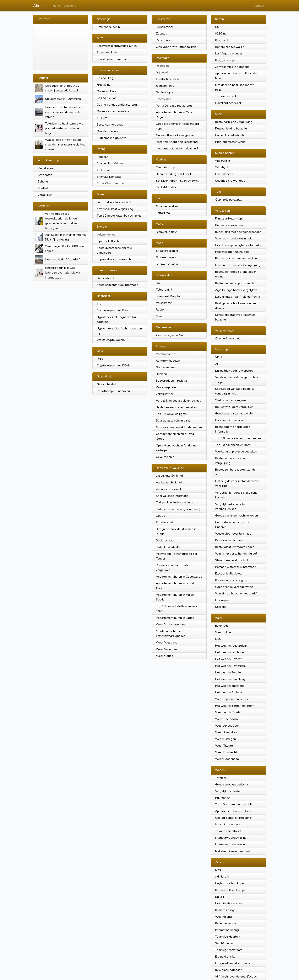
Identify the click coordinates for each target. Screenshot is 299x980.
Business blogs (225, 910)
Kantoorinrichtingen (228, 540)
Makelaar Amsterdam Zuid (233, 851)
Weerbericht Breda (228, 712)
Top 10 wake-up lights (171, 414)
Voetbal (43, 188)
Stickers (220, 607)
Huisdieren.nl (165, 27)
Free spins (104, 85)
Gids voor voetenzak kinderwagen (179, 427)
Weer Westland (167, 642)
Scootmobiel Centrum (111, 59)
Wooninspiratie (166, 387)
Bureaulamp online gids (231, 580)
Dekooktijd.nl (105, 278)
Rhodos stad (164, 522)
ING (99, 304)
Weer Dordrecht (226, 752)
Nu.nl (159, 316)
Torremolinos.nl (226, 96)
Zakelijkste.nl (165, 394)
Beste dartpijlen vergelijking (234, 122)
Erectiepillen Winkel (110, 163)
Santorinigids (165, 92)
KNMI (219, 639)
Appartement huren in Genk (233, 811)
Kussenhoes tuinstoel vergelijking (238, 265)
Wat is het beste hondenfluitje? (236, 553)
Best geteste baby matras (173, 420)
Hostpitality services (229, 903)
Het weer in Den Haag (230, 679)
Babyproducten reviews (172, 381)
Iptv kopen (222, 600)
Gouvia (161, 516)
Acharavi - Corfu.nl (168, 489)
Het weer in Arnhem (229, 692)
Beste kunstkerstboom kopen (235, 547)
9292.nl (220, 33)
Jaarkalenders (165, 86)
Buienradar (222, 626)
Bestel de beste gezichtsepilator (237, 283)
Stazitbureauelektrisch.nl (232, 560)
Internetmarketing (227, 930)
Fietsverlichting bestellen (232, 128)
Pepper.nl (103, 157)
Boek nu (161, 374)
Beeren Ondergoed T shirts (174, 174)
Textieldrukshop (167, 187)
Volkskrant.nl (165, 303)
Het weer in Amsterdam (231, 646)
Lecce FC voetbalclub (229, 135)
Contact (259, 6)
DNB (100, 359)
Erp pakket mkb (225, 957)
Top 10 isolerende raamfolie (234, 804)
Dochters (70, 6)
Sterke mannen (166, 367)
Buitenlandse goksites (112, 138)
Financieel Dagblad (169, 296)
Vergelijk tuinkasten (228, 791)
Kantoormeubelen (168, 361)
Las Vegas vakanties (229, 53)
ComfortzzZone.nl (168, 79)
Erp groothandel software (233, 963)
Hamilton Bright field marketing (177, 142)
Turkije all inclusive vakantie (175, 502)
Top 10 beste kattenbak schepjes (119, 216)
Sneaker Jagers (166, 257)
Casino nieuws (107, 98)
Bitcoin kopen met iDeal (113, 310)
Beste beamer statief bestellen (176, 407)
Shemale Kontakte (109, 177)
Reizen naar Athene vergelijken (236, 258)
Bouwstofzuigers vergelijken (234, 407)
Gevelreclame (165, 457)
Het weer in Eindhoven (230, 652)
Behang (43, 181)
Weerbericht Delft (227, 726)
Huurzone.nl (223, 798)
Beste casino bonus (110, 125)
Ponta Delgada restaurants (174, 106)
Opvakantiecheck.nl (228, 103)
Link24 (220, 897)
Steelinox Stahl (107, 52)
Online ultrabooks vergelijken (176, 135)
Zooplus (161, 33)
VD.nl (219, 357)
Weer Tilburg (224, 746)
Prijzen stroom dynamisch (114, 259)
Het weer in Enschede (230, 686)
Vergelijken (45, 195)
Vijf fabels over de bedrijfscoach (237, 976)
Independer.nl (106, 234)
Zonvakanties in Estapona (232, 67)
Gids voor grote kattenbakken (176, 47)
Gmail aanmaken (167, 206)
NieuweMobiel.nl (167, 232)
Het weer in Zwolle (228, 672)
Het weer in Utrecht (228, 659)
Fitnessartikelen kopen (230, 218)
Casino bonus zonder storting (117, 105)
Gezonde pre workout (230, 181)
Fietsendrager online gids (232, 252)
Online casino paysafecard (115, 111)
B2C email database (229, 970)
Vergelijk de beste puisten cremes (178, 401)
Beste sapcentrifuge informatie (117, 285)
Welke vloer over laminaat (233, 534)
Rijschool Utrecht (108, 241)
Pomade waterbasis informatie (236, 567)
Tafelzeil (221, 778)
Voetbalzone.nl (166, 354)
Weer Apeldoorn (226, 719)
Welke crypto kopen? (111, 340)
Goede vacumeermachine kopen (237, 515)
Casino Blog (105, 78)
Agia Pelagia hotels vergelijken (236, 290)
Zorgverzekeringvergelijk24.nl (117, 46)
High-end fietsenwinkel (231, 142)
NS (217, 27)
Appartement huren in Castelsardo (179, 577)
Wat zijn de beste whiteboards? (236, 593)
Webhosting (223, 917)
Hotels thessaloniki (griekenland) (178, 509)
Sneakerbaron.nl (167, 251)
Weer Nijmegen (225, 739)
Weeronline (223, 632)
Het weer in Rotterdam (230, 666)
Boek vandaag (166, 540)
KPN (218, 870)
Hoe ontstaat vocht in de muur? (177, 148)
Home (57, 6)
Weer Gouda (165, 656)
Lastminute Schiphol (169, 476)
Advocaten (45, 175)
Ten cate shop (165, 167)
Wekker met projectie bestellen (236, 451)
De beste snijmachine (229, 225)
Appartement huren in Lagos (175, 618)
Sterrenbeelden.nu (109, 27)
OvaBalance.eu (225, 174)
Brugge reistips (225, 60)
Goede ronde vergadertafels (234, 587)
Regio (160, 309)
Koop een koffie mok (229, 420)
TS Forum (103, 170)
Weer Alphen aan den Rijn (233, 699)
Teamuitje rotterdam (229, 950)
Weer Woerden (166, 649)
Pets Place (163, 40)
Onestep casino (107, 131)
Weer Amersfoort (227, 732)
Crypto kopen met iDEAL (113, 365)
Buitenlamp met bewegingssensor (238, 232)
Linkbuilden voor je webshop (234, 371)
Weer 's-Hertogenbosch (172, 624)
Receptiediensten (227, 923)
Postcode (162, 66)
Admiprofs (222, 876)
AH (217, 364)
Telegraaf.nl (164, 290)
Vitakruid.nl (223, 161)
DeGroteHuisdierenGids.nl (114, 202)
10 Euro (102, 118)
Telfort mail (164, 213)
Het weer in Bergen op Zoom (235, 706)
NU (158, 283)
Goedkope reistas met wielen (235, 413)
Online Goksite (107, 91)
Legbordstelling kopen (230, 883)
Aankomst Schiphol (169, 482)
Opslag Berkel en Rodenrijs (233, 818)
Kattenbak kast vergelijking (115, 209)
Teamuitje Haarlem (228, 937)
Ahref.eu (40, 6)
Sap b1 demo (224, 943)
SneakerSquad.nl (167, 264)
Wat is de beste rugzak (231, 400)
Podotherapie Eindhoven (113, 391)
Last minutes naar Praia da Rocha (238, 297)
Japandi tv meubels (228, 824)
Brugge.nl (222, 40)
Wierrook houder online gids (235, 238)
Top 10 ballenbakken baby (233, 445)
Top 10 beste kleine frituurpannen (238, 438)
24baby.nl (222, 167)
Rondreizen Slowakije (230, 47)
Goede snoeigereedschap (232, 784)
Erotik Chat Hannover (111, 183)
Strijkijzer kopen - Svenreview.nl (177, 181)
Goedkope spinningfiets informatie (238, 245)
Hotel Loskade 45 (168, 547)
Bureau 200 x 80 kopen (231, 890)
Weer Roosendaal (227, 759)
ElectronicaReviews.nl (230, 573)
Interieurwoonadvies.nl (230, 838)
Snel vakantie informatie (172, 496)
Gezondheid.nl (106, 384)
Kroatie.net (163, 99)
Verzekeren (45, 168)
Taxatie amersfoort (228, 831)
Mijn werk (162, 72)
